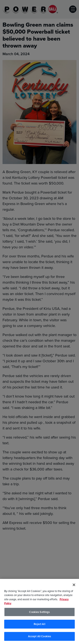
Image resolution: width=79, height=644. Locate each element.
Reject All (39, 625)
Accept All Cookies (39, 637)
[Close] (74, 585)
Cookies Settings (39, 613)
